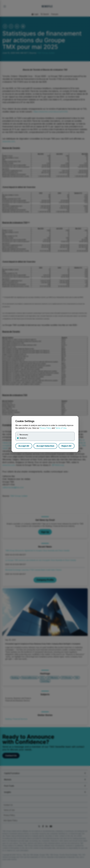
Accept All (24, 446)
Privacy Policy (45, 428)
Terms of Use (61, 428)
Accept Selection (45, 446)
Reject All (66, 446)
